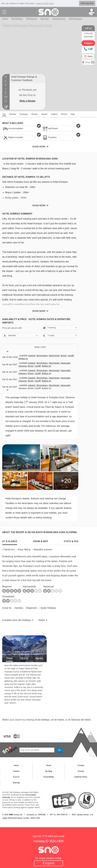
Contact (81, 765)
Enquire (49, 863)
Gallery (54, 114)
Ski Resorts (32, 19)
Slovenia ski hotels (81, 720)
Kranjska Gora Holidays (17, 620)
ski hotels (59, 720)
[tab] (10, 541)
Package (24, 114)
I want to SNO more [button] (45, 3)
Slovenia (45, 19)
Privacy (81, 771)
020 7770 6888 (45, 836)
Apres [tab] (39, 658)
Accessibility (49, 777)
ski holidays (44, 720)
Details (34, 114)
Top (4, 114)
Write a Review (27, 101)
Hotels (42, 620)
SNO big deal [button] (87, 3)
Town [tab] (9, 658)
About (49, 765)
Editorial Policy (81, 777)
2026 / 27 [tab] (40, 347)
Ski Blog (49, 771)
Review (13, 114)
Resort (64, 114)
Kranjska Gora (59, 19)
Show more (39, 205)
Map (73, 114)
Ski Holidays (17, 19)
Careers (16, 771)
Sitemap (16, 783)
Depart (44, 114)
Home (5, 19)
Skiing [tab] (24, 658)
